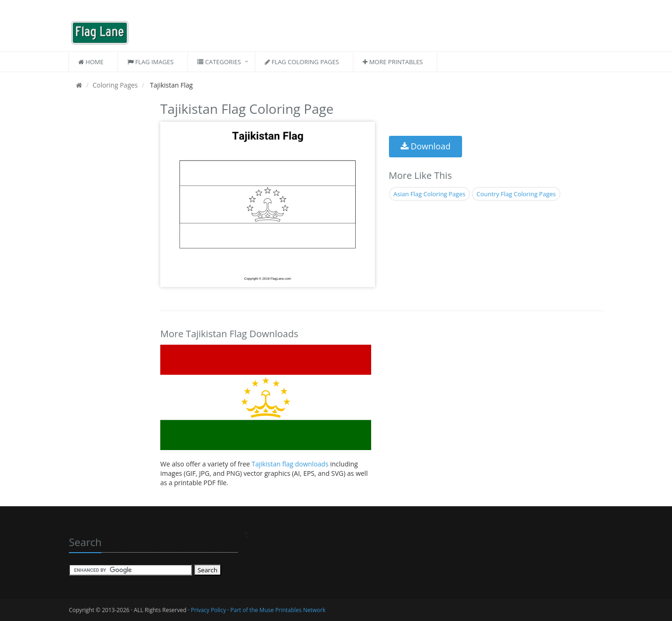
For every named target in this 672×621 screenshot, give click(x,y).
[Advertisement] (108, 239)
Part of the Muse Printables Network (278, 610)
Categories (219, 62)
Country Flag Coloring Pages (516, 194)
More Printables (393, 62)
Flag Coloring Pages (302, 62)
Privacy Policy (208, 610)
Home (91, 62)
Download (426, 146)
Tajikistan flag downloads (291, 464)
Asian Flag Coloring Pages (430, 194)
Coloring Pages (115, 85)
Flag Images (150, 62)
